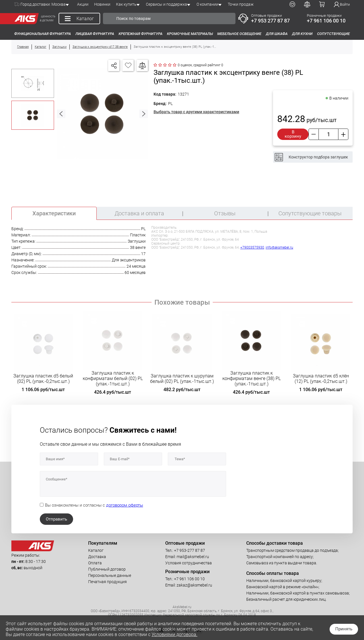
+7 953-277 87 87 (190, 550)
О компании (207, 4)
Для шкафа (277, 34)
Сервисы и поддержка (167, 4)
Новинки (102, 4)
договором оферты (125, 505)
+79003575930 (252, 247)
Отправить (56, 519)
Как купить (126, 4)
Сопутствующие (333, 34)
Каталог (96, 550)
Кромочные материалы (190, 34)
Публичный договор (107, 569)
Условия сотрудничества (189, 563)
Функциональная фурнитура (43, 34)
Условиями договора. (174, 634)
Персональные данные (110, 575)
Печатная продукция (107, 582)
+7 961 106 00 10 (326, 21)
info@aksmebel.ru (279, 247)
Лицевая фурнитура (95, 34)
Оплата (95, 563)
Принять (344, 629)
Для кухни (302, 34)
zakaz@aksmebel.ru (194, 585)
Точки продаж (241, 4)
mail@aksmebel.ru (193, 557)
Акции (83, 4)
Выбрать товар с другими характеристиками (196, 112)
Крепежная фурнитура (140, 34)
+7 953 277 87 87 (270, 21)
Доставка (97, 557)
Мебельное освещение (239, 34)
